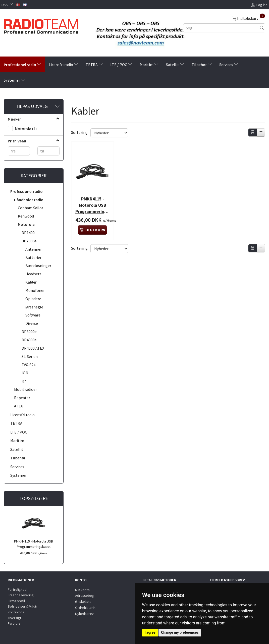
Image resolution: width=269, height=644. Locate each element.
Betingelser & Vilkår (22, 606)
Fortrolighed (17, 589)
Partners (14, 623)
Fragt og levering (21, 595)
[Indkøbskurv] (249, 18)
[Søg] (262, 28)
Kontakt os (16, 612)
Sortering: (80, 132)
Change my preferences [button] (180, 632)
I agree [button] (150, 632)
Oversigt (14, 618)
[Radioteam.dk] (41, 25)
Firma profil (16, 601)
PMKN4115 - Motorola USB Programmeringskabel (34, 544)
